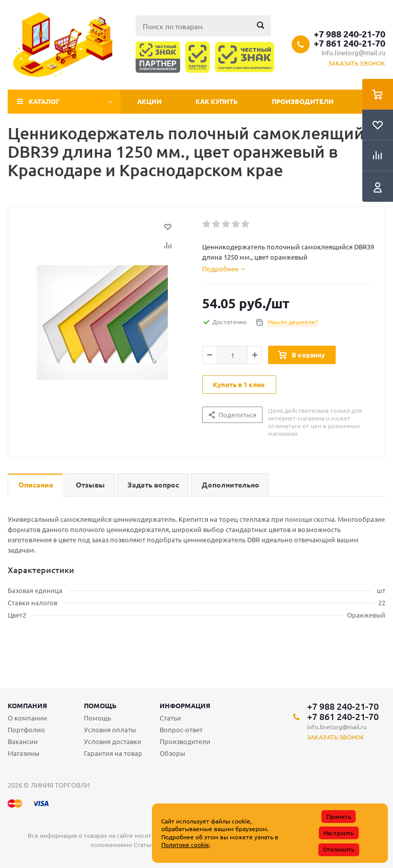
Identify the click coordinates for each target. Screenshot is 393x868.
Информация (185, 705)
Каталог (44, 101)
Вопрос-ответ (181, 729)
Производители (303, 101)
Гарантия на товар (113, 753)
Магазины (24, 753)
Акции (149, 101)
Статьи (170, 718)
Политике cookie (185, 844)
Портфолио (26, 729)
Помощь (100, 705)
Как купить (217, 101)
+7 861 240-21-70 (350, 43)
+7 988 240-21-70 (350, 34)
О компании (27, 718)
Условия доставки (113, 741)
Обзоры (172, 753)
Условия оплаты (110, 729)
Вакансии (23, 741)
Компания (27, 705)
